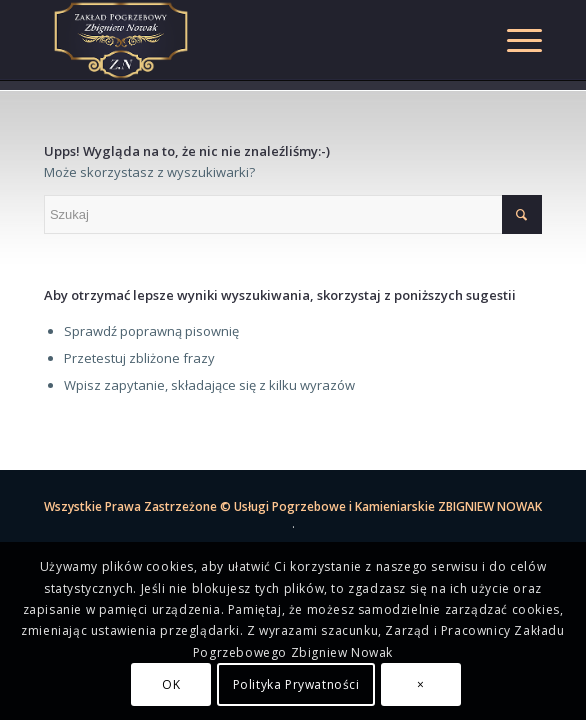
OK (171, 684)
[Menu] (514, 40)
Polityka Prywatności (296, 684)
